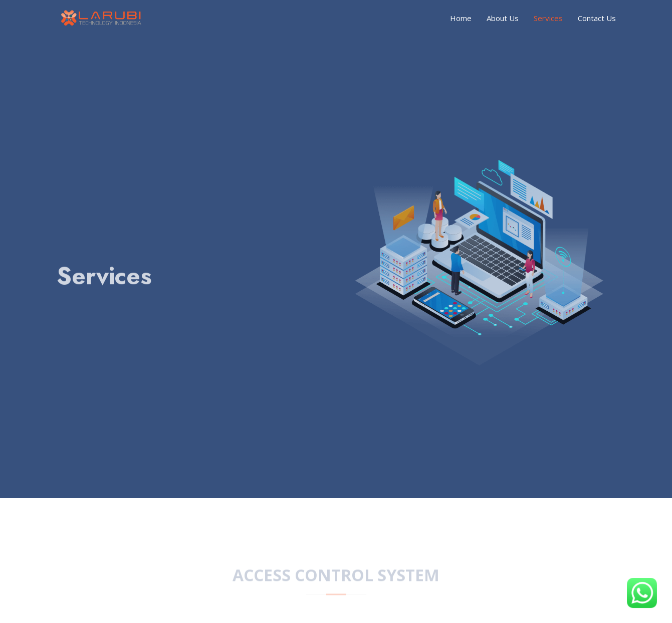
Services (548, 18)
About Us (503, 18)
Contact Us (597, 18)
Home (461, 18)
